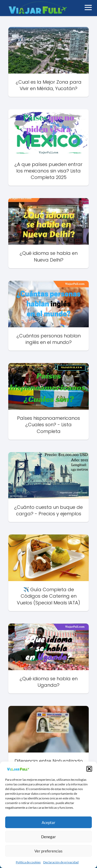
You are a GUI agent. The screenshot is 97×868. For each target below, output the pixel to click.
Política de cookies (28, 862)
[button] (89, 769)
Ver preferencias (48, 851)
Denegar (48, 837)
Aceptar (48, 822)
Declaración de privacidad (61, 862)
